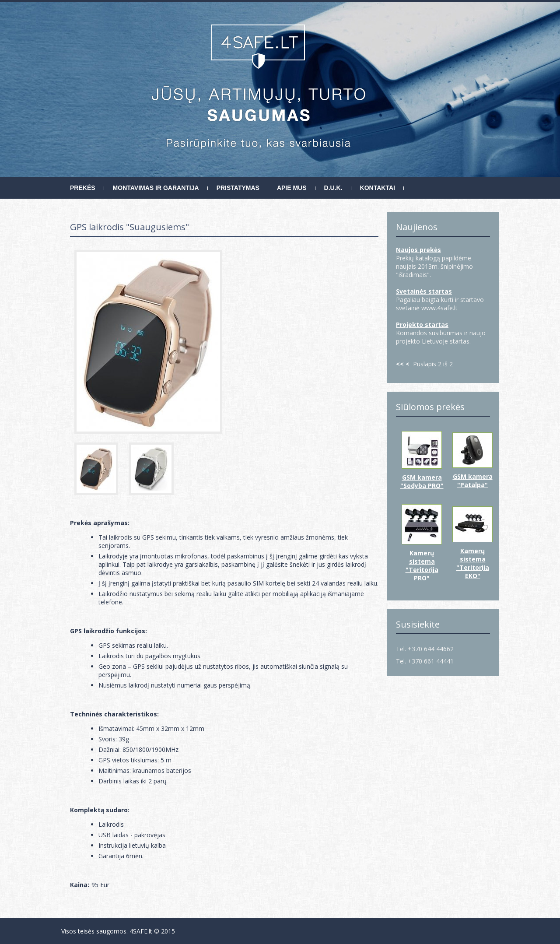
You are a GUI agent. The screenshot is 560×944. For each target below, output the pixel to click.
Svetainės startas (424, 291)
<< (400, 364)
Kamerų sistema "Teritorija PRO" (422, 565)
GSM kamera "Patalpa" (473, 481)
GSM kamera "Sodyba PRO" (422, 481)
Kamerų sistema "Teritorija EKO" (473, 563)
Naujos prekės (418, 250)
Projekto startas (422, 325)
